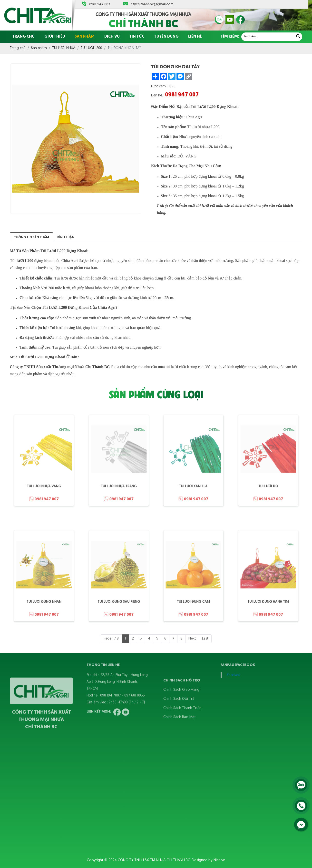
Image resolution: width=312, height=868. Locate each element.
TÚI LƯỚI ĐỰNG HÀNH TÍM (268, 596)
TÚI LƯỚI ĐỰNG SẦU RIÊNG (119, 596)
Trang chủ (23, 37)
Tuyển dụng (166, 37)
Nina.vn (219, 860)
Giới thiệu (55, 37)
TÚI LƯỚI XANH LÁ (193, 481)
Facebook (233, 663)
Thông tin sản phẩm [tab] (31, 237)
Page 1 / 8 (111, 639)
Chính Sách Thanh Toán (182, 719)
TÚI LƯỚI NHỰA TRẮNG (119, 481)
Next (192, 639)
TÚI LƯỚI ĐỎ (268, 481)
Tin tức (137, 37)
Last (205, 639)
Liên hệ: (157, 96)
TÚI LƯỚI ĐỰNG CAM (193, 596)
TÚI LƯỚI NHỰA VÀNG (44, 481)
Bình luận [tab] (66, 237)
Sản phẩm (85, 37)
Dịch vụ (112, 37)
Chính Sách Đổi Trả (179, 710)
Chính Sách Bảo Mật (180, 728)
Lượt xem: (159, 87)
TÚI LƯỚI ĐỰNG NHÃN (44, 596)
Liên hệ (195, 37)
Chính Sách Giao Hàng (181, 701)
